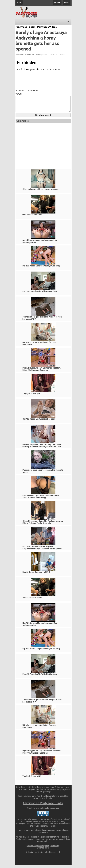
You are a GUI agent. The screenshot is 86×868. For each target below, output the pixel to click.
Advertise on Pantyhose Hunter (43, 806)
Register (57, 2)
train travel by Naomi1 (32, 218)
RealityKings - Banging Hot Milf (36, 575)
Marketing (55, 849)
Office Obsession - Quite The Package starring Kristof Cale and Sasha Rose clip (43, 525)
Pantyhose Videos (47, 27)
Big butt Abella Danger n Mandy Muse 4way (41, 269)
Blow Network (47, 799)
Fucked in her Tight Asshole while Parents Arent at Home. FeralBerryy (41, 500)
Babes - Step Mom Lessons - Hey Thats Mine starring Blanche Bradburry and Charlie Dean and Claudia (42, 450)
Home (19, 2)
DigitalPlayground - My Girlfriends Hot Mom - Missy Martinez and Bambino (42, 372)
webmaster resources (49, 811)
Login (66, 2)
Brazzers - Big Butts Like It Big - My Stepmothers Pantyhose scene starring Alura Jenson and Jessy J (42, 552)
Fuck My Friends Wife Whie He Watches (40, 295)
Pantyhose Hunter (25, 27)
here (34, 799)
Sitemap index (43, 851)
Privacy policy (43, 849)
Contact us (31, 849)
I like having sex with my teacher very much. (41, 193)
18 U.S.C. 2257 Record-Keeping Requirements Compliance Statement (43, 835)
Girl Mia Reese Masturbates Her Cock (39, 422)
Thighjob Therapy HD (32, 397)
